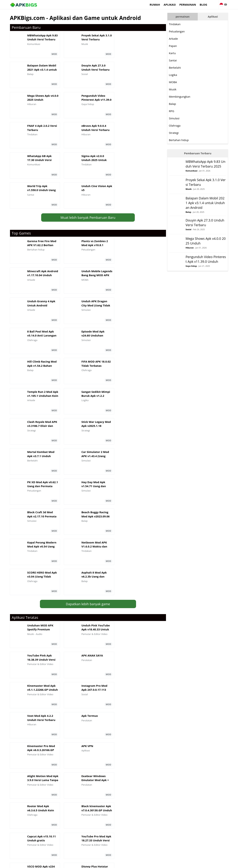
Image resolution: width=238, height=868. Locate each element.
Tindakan (179, 24)
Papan (177, 46)
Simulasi (178, 118)
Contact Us (222, 864)
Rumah (150, 5)
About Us (164, 864)
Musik (177, 89)
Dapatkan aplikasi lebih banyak (87, 693)
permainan (183, 5)
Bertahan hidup (183, 140)
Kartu (177, 53)
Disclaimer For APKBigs (184, 864)
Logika (177, 75)
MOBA (177, 82)
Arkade (178, 39)
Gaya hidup (196, 274)
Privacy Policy (206, 864)
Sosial (193, 233)
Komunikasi (196, 175)
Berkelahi (179, 68)
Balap (177, 104)
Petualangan (181, 31)
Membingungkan (184, 97)
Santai (177, 60)
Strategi (178, 133)
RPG (176, 111)
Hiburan (194, 251)
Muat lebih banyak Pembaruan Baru (87, 158)
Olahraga (179, 126)
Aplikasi (165, 5)
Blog (198, 5)
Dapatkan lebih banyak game (87, 426)
